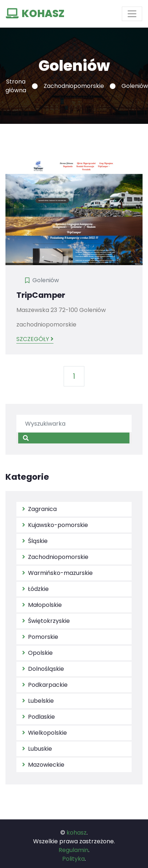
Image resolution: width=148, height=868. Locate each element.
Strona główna (16, 86)
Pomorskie (40, 637)
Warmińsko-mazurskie (57, 573)
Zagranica (39, 509)
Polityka (73, 859)
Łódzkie (35, 589)
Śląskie (35, 541)
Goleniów (46, 280)
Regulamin (73, 850)
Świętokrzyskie (46, 621)
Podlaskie (39, 717)
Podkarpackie (45, 685)
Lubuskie (37, 749)
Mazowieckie (43, 765)
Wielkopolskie (45, 733)
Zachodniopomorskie (74, 86)
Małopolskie (42, 605)
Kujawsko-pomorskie (55, 525)
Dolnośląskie (43, 669)
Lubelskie (38, 701)
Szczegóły (35, 339)
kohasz (77, 833)
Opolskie (37, 653)
